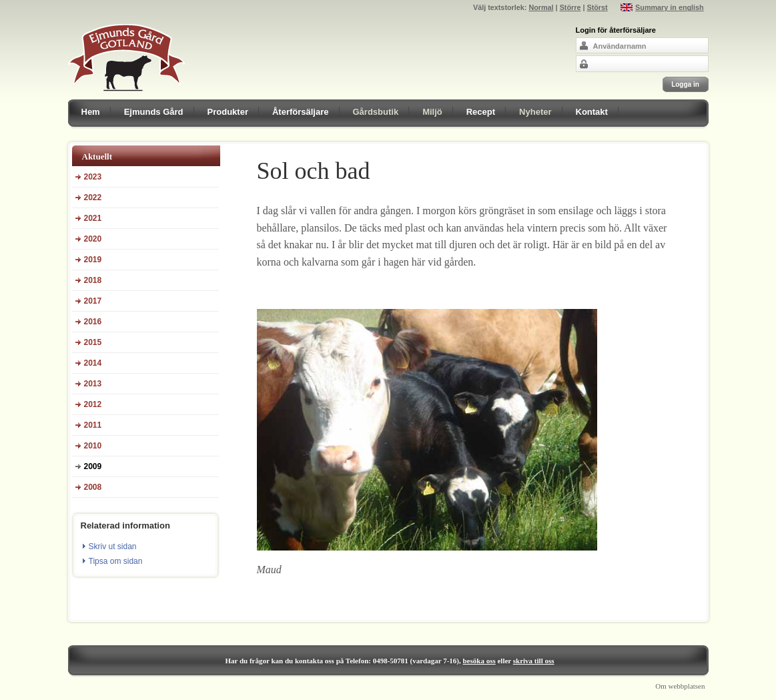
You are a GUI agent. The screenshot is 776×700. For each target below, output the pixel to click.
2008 (93, 487)
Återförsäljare (301, 112)
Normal (541, 7)
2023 (93, 177)
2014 (93, 363)
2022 (93, 198)
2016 (93, 322)
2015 (93, 342)
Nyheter (535, 112)
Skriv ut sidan (113, 547)
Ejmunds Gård (154, 112)
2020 (93, 239)
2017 (93, 301)
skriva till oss (534, 661)
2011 (93, 425)
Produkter (228, 112)
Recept (481, 112)
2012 (93, 404)
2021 (93, 218)
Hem (91, 112)
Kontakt (592, 112)
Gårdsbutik (376, 112)
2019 (93, 260)
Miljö (432, 112)
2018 (93, 280)
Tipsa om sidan (116, 561)
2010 (93, 446)
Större (570, 7)
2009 (93, 466)
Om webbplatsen (680, 686)
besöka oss (479, 661)
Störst (597, 7)
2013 (93, 384)
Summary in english (670, 7)
